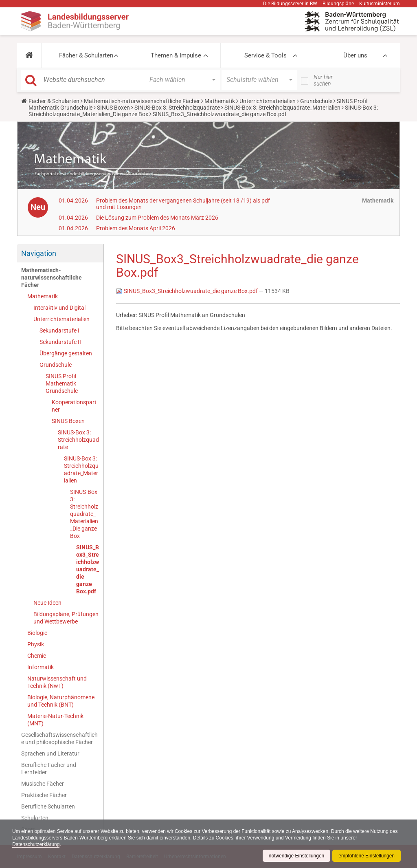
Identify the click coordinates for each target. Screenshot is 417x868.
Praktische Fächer (44, 795)
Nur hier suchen (323, 80)
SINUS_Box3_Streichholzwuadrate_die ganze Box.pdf (88, 569)
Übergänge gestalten (66, 353)
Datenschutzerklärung (36, 844)
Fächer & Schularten (86, 55)
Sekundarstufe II (60, 342)
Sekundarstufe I (59, 330)
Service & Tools (266, 55)
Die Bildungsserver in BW (290, 4)
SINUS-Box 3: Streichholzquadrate (177, 108)
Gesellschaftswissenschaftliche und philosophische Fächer (59, 738)
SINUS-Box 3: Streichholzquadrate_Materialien (282, 108)
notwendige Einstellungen (296, 856)
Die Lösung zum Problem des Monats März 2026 (157, 218)
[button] (29, 55)
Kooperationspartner (74, 406)
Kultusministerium (380, 4)
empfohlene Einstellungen (367, 856)
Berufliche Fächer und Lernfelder (49, 769)
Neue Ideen (47, 603)
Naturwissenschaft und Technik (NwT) (57, 682)
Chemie (37, 656)
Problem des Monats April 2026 (136, 228)
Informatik (41, 667)
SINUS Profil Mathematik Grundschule (62, 383)
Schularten (35, 818)
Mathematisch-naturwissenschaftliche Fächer (142, 101)
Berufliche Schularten (48, 806)
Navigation (39, 253)
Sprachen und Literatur (50, 753)
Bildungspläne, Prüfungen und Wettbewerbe (66, 618)
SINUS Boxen (113, 108)
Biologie (37, 633)
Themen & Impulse (176, 55)
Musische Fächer (43, 784)
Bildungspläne (338, 4)
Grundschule (316, 101)
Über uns (355, 55)
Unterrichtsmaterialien (268, 101)
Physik (36, 644)
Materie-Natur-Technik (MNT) (55, 720)
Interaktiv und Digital (59, 308)
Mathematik (220, 101)
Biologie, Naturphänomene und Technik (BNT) (61, 701)
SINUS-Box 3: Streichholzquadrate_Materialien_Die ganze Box (84, 514)
